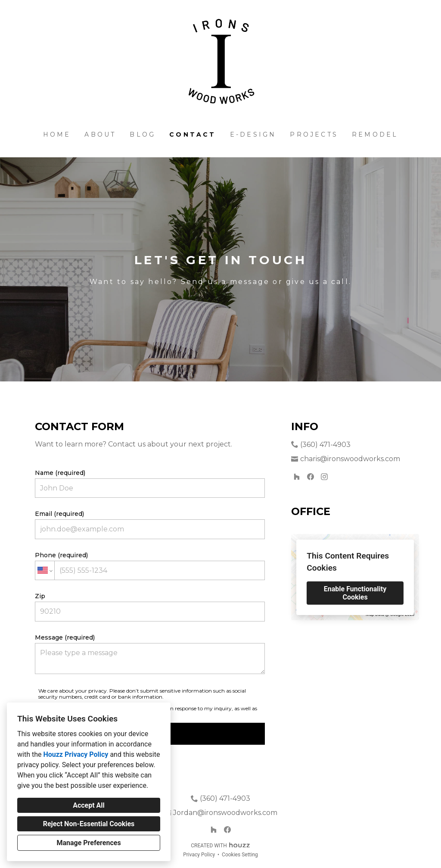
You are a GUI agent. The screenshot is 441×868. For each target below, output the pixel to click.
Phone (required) (150, 566)
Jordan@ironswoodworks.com (225, 813)
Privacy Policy (199, 855)
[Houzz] (297, 477)
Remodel (375, 134)
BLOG (143, 134)
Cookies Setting (240, 855)
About (100, 134)
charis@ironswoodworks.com (350, 459)
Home (57, 134)
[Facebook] (311, 477)
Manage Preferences (89, 843)
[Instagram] (324, 477)
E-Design (253, 134)
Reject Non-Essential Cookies (89, 824)
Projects (314, 134)
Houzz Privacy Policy (76, 754)
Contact (193, 134)
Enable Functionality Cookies (355, 593)
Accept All (89, 805)
